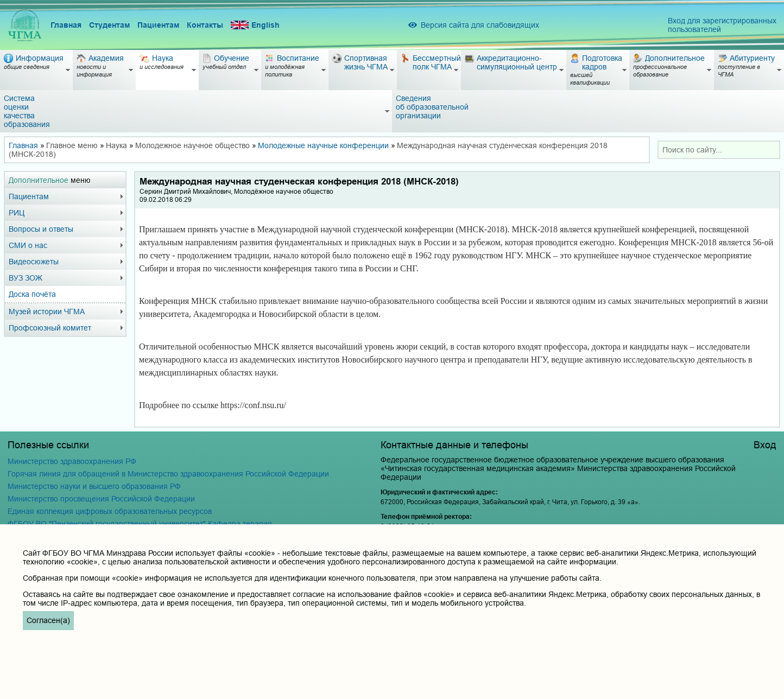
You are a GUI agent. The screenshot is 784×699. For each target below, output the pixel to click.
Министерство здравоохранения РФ (72, 461)
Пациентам (158, 25)
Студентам (109, 25)
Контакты (205, 25)
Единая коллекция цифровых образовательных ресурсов (110, 511)
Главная (66, 25)
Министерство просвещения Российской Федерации (101, 499)
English (255, 25)
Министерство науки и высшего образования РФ (94, 486)
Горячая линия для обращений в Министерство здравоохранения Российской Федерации (168, 474)
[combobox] (719, 150)
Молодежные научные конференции (323, 145)
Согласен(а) (48, 620)
